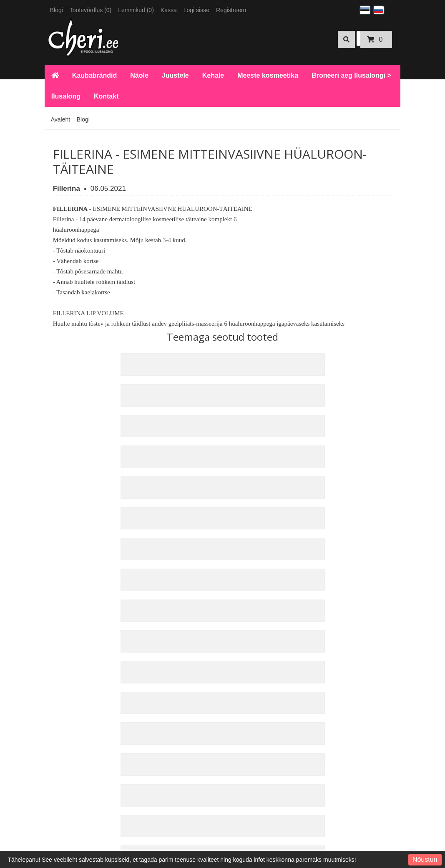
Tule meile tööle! (76, 829)
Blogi (57, 10)
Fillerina (67, 189)
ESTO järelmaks (76, 795)
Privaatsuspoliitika (78, 730)
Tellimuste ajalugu (283, 654)
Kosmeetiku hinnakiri (82, 818)
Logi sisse (196, 10)
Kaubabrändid (95, 75)
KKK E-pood (71, 675)
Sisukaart (135, 665)
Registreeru (231, 10)
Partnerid (203, 665)
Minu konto (274, 643)
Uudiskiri (272, 676)
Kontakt (106, 96)
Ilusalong (66, 96)
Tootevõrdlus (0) (91, 10)
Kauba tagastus (143, 654)
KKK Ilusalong (73, 664)
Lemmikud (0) (136, 10)
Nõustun (425, 859)
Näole (139, 75)
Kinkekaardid (208, 654)
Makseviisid (70, 686)
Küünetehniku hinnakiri (84, 807)
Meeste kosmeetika (268, 75)
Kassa (169, 10)
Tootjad (201, 643)
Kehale (213, 75)
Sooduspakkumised (217, 676)
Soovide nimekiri (282, 665)
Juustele (175, 75)
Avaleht (60, 119)
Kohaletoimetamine (80, 698)
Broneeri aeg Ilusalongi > (351, 75)
